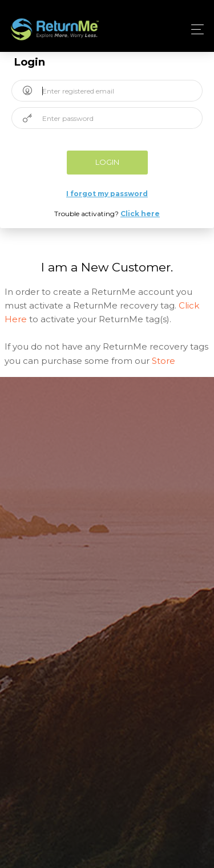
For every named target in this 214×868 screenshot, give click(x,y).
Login (107, 162)
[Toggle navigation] (194, 29)
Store (163, 361)
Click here (140, 214)
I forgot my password (107, 194)
